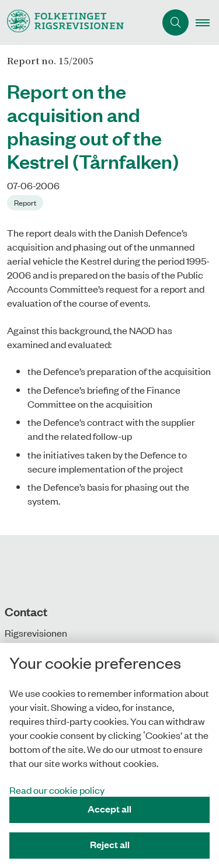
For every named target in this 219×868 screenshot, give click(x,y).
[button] (207, 23)
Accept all (109, 809)
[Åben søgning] (175, 22)
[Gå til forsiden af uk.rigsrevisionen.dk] (78, 22)
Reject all (110, 844)
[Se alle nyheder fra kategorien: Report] (26, 202)
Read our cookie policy (57, 790)
